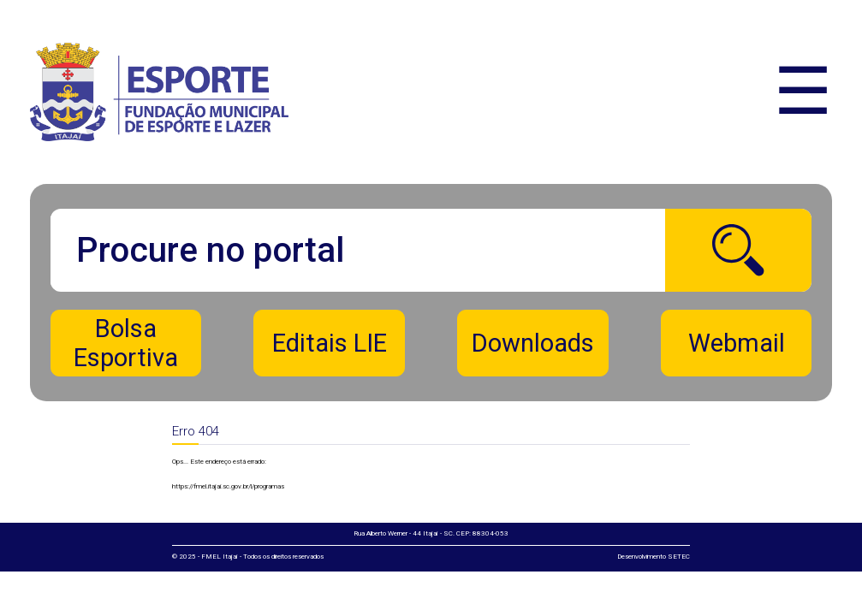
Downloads (533, 343)
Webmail (737, 343)
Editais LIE (330, 343)
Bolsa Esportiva (126, 343)
